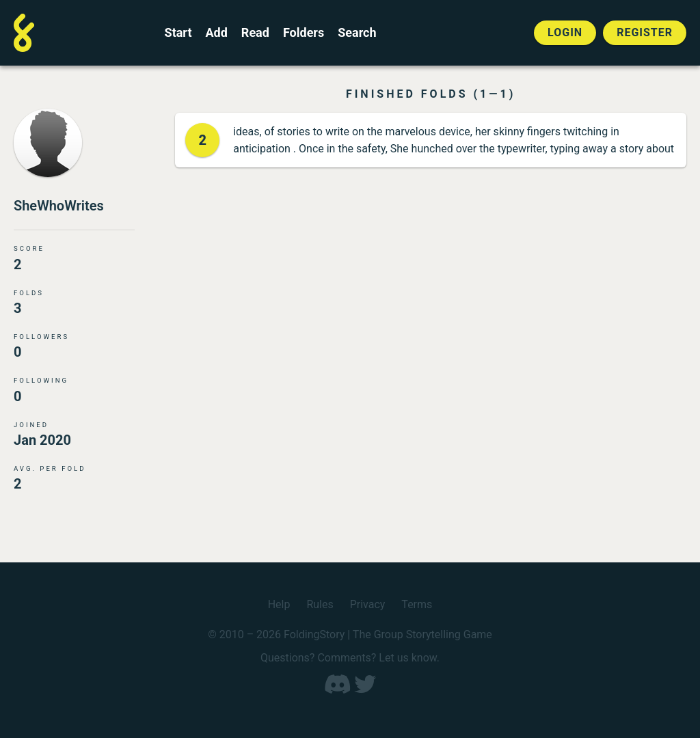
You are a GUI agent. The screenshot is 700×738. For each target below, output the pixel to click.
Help (279, 604)
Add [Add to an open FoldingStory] (216, 33)
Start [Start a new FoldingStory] (178, 33)
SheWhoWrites (59, 206)
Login (565, 32)
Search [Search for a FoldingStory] (357, 33)
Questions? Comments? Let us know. (350, 658)
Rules (320, 604)
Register (645, 32)
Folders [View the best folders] (304, 33)
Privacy (368, 604)
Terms (417, 604)
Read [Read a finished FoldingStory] (255, 33)
